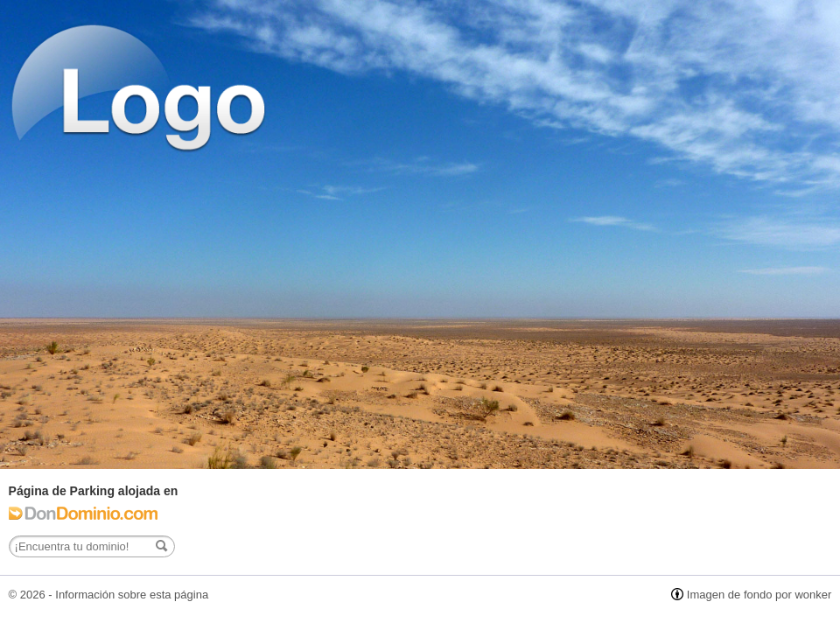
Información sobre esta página (132, 595)
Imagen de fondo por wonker (759, 595)
